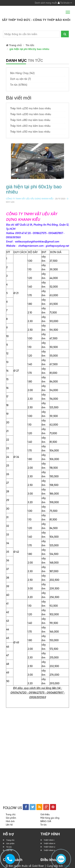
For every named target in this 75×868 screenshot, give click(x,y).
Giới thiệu (45, 814)
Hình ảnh (10, 821)
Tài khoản (65, 3)
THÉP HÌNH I (49, 840)
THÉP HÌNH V (49, 850)
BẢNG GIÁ (46, 821)
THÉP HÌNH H (49, 844)
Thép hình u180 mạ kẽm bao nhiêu (30, 120)
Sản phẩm (10, 844)
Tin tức (30, 45)
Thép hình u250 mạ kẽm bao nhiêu (30, 108)
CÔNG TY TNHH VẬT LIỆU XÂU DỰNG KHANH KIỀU (30, 199)
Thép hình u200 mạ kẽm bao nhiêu (31, 114)
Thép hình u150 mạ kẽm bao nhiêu (30, 132)
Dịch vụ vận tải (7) (20, 79)
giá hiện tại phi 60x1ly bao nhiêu (34, 189)
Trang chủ (14, 45)
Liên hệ (9, 825)
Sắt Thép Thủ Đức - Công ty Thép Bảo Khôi (36, 20)
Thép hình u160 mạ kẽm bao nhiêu (30, 126)
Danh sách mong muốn (46, 3)
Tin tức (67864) (19, 85)
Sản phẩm (11, 818)
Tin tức (9, 847)
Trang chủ (10, 840)
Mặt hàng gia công (50, 818)
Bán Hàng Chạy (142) (22, 73)
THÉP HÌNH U (49, 847)
